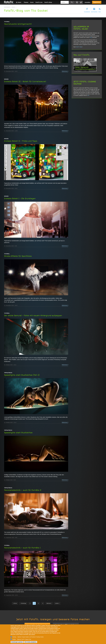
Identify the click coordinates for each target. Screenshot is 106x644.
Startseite (7, 7)
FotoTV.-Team (79, 47)
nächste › (49, 603)
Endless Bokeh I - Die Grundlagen (20, 199)
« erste (15, 603)
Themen (26, 2)
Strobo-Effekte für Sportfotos (18, 256)
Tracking (14, 637)
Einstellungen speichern (17, 642)
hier (88, 95)
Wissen (6, 79)
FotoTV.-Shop (48, 2)
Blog (13, 7)
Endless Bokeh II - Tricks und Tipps (21, 141)
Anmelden (87, 2)
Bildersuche (77, 2)
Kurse (32, 2)
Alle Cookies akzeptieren (31, 642)
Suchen (72, 2)
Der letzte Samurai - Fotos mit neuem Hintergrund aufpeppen (33, 316)
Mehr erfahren (32, 634)
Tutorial (7, 22)
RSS (100, 12)
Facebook (87, 12)
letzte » (57, 603)
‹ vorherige (23, 603)
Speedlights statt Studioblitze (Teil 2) (22, 375)
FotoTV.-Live (39, 2)
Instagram (94, 12)
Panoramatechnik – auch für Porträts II (23, 490)
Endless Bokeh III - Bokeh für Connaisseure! (25, 82)
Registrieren (97, 2)
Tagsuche (81, 2)
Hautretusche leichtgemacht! (18, 24)
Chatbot (14, 639)
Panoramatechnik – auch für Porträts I (22, 548)
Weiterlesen (65, 71)
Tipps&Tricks (8, 373)
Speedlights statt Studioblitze (18, 433)
